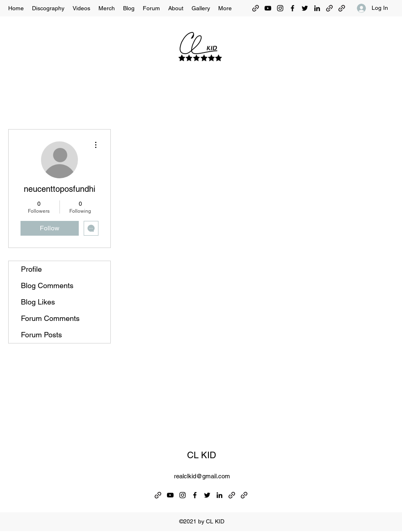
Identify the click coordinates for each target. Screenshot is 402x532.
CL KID (202, 455)
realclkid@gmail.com (202, 476)
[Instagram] (280, 8)
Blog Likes (38, 302)
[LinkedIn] (317, 8)
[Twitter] (305, 8)
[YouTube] (268, 8)
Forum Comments (50, 318)
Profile (31, 269)
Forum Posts (41, 335)
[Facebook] (292, 8)
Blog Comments (47, 285)
